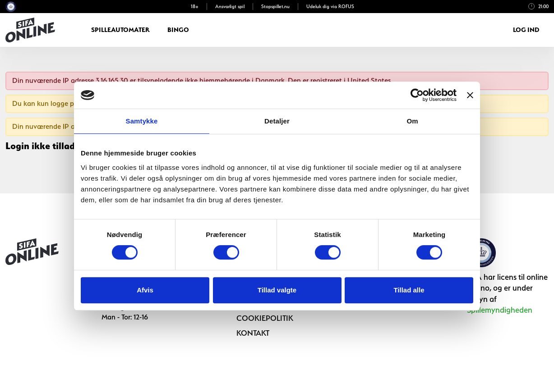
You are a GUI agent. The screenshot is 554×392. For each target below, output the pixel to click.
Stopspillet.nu (275, 7)
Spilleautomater (120, 30)
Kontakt (253, 333)
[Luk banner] (470, 95)
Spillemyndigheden (500, 310)
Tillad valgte (277, 290)
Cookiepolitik (265, 318)
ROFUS (346, 7)
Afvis (145, 290)
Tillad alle (409, 290)
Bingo (178, 30)
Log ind (526, 30)
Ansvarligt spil (230, 7)
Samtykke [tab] (142, 121)
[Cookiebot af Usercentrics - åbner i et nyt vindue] (417, 95)
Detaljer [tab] (277, 121)
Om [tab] (412, 121)
